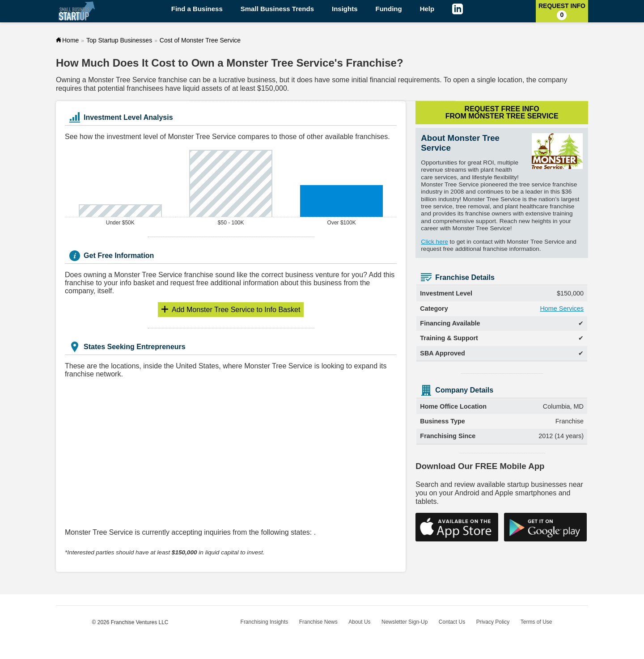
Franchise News (318, 622)
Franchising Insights (265, 622)
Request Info (562, 11)
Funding (389, 9)
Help (427, 9)
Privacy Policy (493, 622)
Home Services (562, 308)
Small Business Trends (277, 9)
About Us (359, 622)
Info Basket (236, 310)
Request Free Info (502, 112)
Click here (434, 242)
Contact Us (452, 622)
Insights (345, 9)
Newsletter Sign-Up (405, 622)
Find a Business (197, 9)
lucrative (232, 80)
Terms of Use (536, 622)
